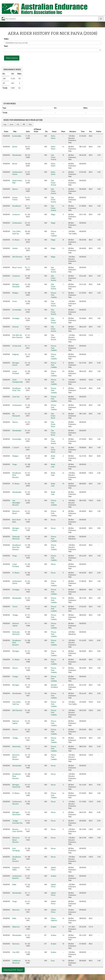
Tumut (15, 606)
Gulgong (15, 354)
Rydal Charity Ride (17, 181)
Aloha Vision (53, 137)
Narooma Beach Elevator (16, 757)
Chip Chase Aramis (54, 157)
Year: (6, 46)
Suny (53, 961)
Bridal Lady (53, 457)
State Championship (17, 381)
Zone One (16, 397)
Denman (15, 327)
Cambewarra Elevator (17, 803)
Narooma (16, 910)
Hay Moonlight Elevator (16, 503)
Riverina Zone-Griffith (17, 830)
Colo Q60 (16, 952)
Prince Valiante (54, 919)
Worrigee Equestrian (16, 786)
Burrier (15, 147)
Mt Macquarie (16, 415)
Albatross (16, 927)
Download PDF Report (13, 970)
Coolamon (16, 214)
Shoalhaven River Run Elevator (17, 547)
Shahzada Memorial (16, 538)
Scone (15, 301)
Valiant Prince (53, 868)
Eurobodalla (17, 136)
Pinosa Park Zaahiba (54, 233)
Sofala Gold (17, 346)
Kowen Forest (15, 198)
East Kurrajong (16, 849)
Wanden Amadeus (54, 686)
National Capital (15, 624)
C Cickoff (16, 447)
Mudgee (15, 293)
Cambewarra (17, 223)
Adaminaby (16, 746)
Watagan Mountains (16, 813)
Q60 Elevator (17, 257)
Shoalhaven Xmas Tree (17, 389)
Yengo (15, 464)
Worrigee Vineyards (16, 285)
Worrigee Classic (16, 364)
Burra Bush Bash (16, 521)
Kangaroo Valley (16, 868)
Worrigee (16, 651)
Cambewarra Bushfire (17, 877)
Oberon (15, 189)
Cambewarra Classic (17, 582)
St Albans (16, 240)
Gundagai (16, 318)
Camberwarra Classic (17, 173)
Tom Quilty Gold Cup (16, 232)
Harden (15, 248)
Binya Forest (17, 267)
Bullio (14, 884)
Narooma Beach (16, 512)
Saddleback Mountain (16, 962)
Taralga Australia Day (17, 822)
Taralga (15, 615)
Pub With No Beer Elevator (17, 336)
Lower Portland (16, 372)
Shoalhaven (17, 206)
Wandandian (17, 155)
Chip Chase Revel (53, 416)
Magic (53, 214)
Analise (54, 876)
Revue (53, 520)
